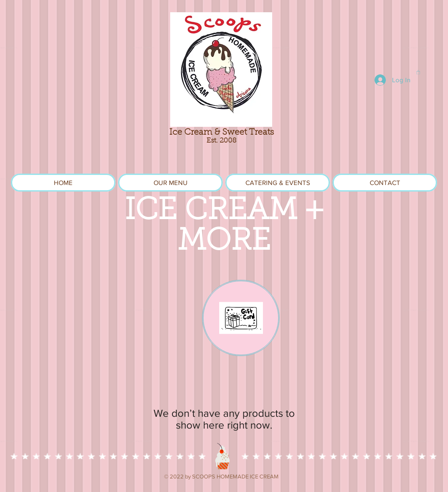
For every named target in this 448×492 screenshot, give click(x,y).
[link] (418, 72)
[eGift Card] (241, 318)
